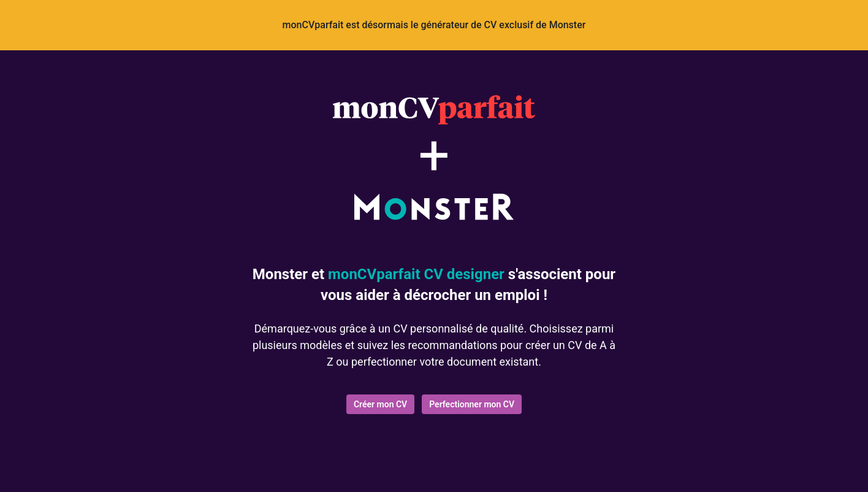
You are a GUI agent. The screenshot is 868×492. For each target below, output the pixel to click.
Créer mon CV (380, 404)
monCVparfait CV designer (416, 274)
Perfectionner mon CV (472, 404)
